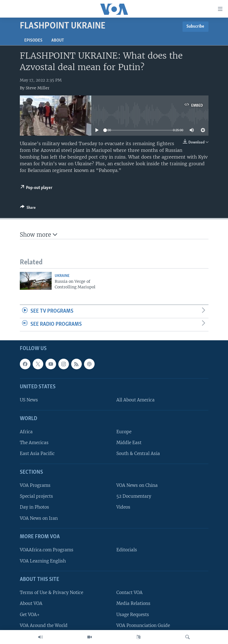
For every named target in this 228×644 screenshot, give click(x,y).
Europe (124, 432)
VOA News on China (137, 485)
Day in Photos (34, 507)
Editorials (127, 550)
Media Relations (133, 603)
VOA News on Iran (39, 518)
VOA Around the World (44, 625)
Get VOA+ (30, 614)
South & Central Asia (138, 453)
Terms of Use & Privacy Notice (51, 592)
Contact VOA (129, 592)
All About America (135, 400)
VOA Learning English (43, 561)
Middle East (129, 443)
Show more (39, 235)
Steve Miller (38, 88)
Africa (26, 432)
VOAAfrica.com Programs (47, 550)
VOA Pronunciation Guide (143, 625)
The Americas (34, 443)
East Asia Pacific (37, 453)
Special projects (36, 496)
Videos (123, 507)
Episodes (33, 40)
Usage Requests (133, 614)
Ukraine (62, 276)
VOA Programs (35, 485)
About (58, 40)
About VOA (31, 603)
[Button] (28, 209)
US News (29, 400)
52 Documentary (134, 496)
